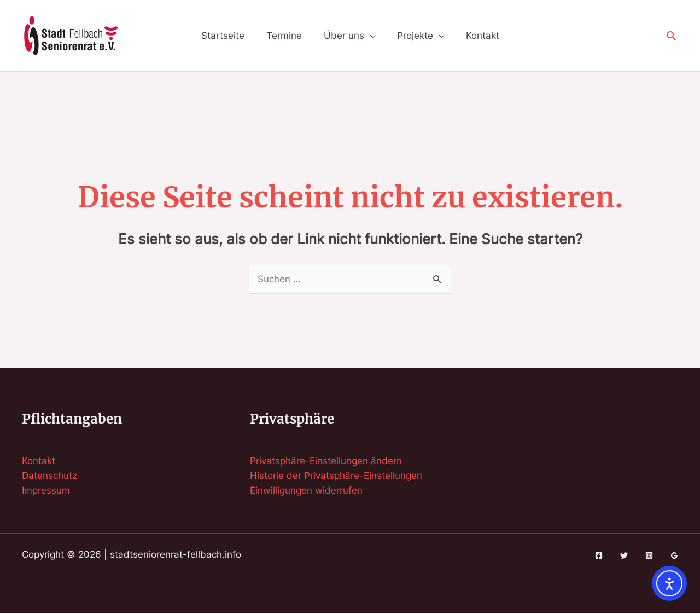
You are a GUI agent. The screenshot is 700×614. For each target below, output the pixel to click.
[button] (672, 36)
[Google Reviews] (674, 555)
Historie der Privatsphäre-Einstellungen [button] (336, 476)
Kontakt (483, 36)
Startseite (223, 36)
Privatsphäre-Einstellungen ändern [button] (326, 461)
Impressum (46, 490)
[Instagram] (649, 555)
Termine (284, 36)
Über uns (344, 36)
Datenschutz (49, 476)
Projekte (415, 36)
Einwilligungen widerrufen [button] (306, 490)
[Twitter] (624, 555)
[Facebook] (599, 555)
